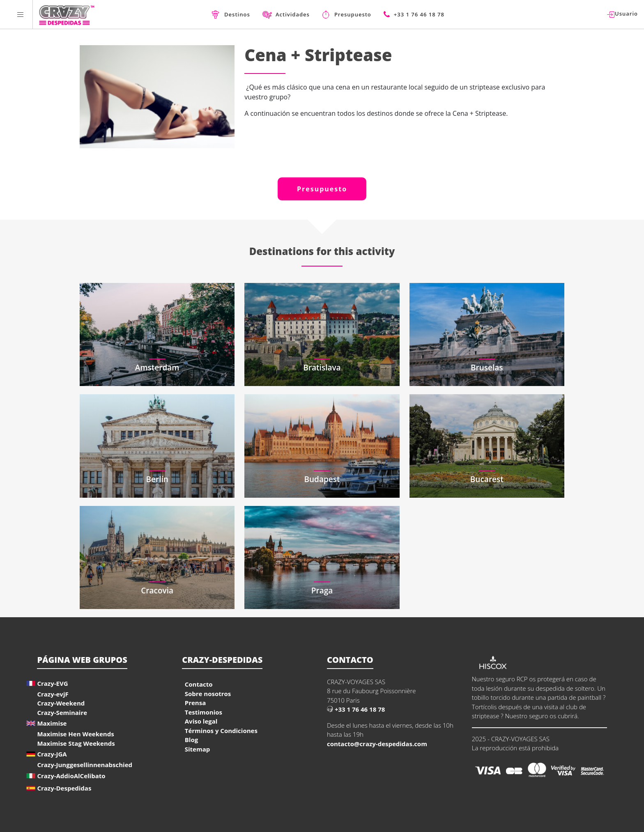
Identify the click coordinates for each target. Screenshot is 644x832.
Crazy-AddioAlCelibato (71, 776)
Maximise (52, 723)
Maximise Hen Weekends (75, 734)
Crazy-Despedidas (64, 788)
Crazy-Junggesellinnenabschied (85, 765)
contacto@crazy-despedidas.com (377, 744)
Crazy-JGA (52, 754)
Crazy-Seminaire (62, 712)
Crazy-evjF (53, 694)
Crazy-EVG (52, 683)
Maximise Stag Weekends (76, 743)
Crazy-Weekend (61, 703)
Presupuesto (322, 189)
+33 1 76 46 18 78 (356, 709)
